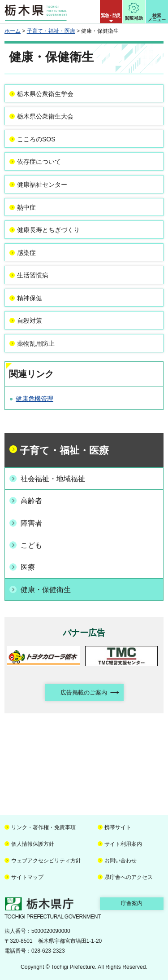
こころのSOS (36, 139)
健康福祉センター (42, 185)
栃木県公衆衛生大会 (45, 116)
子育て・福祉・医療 (51, 31)
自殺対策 (30, 321)
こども (31, 545)
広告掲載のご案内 (84, 692)
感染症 (26, 253)
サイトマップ (27, 877)
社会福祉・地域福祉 (53, 479)
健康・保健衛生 (46, 590)
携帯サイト (118, 827)
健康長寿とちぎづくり (48, 230)
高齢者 (31, 501)
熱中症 (26, 207)
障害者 (31, 523)
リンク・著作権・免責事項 (43, 827)
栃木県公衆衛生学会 (45, 94)
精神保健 (30, 298)
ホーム (13, 31)
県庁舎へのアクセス (129, 877)
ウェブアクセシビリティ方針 (46, 861)
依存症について (39, 162)
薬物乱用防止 (36, 343)
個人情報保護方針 (33, 844)
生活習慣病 (33, 275)
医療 (28, 567)
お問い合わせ (121, 861)
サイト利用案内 (123, 844)
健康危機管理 (34, 399)
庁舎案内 (132, 903)
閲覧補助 (134, 18)
